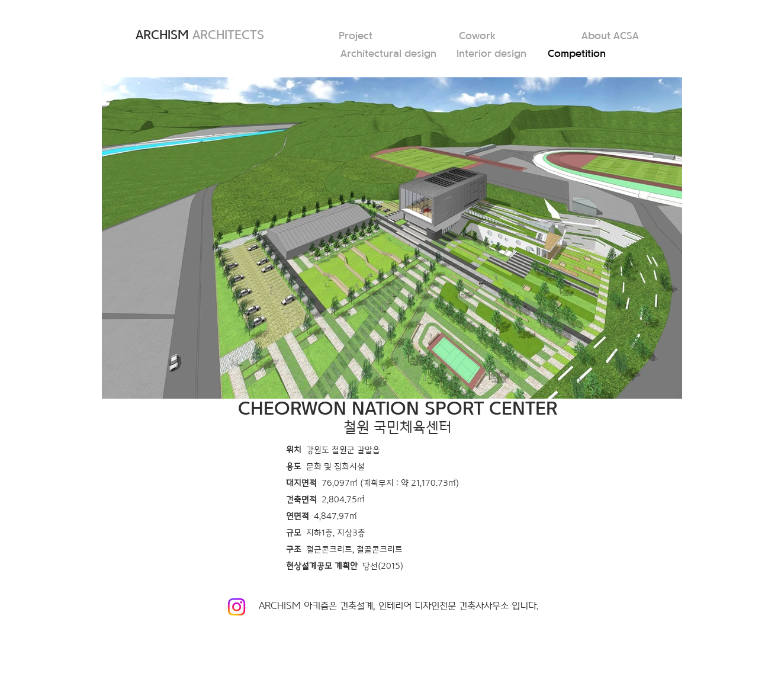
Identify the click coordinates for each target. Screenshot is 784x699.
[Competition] (585, 54)
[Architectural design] (390, 54)
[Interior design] (494, 54)
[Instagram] (237, 607)
